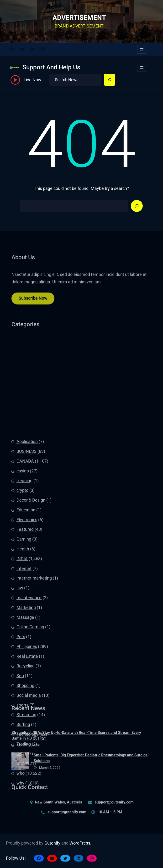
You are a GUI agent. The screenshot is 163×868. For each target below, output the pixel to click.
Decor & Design (31, 604)
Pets (21, 741)
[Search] (110, 80)
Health (23, 653)
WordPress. (80, 843)
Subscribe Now (33, 302)
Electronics (27, 624)
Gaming (24, 644)
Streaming (26, 819)
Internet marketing (34, 683)
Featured (25, 634)
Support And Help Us (51, 67)
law (20, 692)
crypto (22, 595)
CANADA (25, 565)
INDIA (22, 663)
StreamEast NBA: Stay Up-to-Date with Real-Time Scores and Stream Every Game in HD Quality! (76, 748)
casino (23, 575)
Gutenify (52, 843)
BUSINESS (26, 556)
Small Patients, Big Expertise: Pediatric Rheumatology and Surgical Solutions (91, 771)
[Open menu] (142, 49)
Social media (29, 800)
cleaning (24, 585)
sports (22, 809)
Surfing (23, 829)
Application (27, 546)
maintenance (29, 702)
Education (26, 614)
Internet (24, 673)
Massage (25, 722)
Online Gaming (30, 731)
